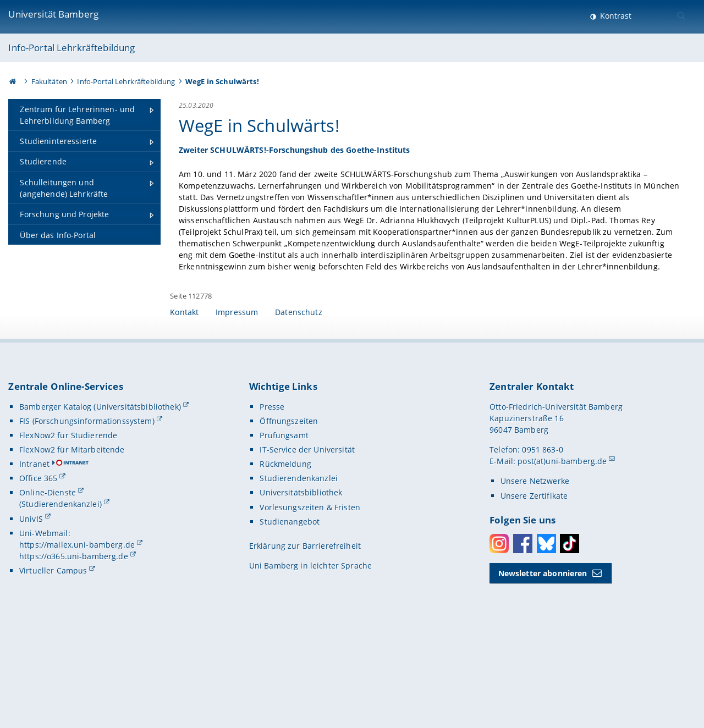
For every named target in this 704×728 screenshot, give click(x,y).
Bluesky (546, 634)
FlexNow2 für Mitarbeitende (72, 540)
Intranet (34, 554)
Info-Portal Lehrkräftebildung (71, 48)
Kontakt (184, 402)
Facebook (523, 634)
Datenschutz (299, 402)
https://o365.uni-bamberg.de (74, 646)
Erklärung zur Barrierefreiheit (305, 635)
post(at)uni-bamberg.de (562, 551)
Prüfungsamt (284, 525)
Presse (272, 496)
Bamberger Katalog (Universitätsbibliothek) (100, 496)
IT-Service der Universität (307, 540)
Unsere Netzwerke (535, 571)
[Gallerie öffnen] (592, 233)
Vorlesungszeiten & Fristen (310, 597)
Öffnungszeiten (289, 511)
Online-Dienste (48, 583)
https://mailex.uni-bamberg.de (77, 634)
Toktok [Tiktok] (570, 634)
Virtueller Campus (53, 660)
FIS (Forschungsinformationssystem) (87, 511)
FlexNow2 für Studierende (68, 525)
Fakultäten (49, 81)
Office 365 (38, 568)
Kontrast (615, 16)
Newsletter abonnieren (543, 663)
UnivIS (31, 608)
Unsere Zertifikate (534, 585)
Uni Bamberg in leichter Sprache (310, 656)
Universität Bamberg (53, 14)
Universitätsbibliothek (301, 583)
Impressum (237, 402)
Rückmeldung (285, 554)
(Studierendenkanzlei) (61, 594)
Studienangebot (290, 611)
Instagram (499, 634)
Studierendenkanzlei (299, 568)
